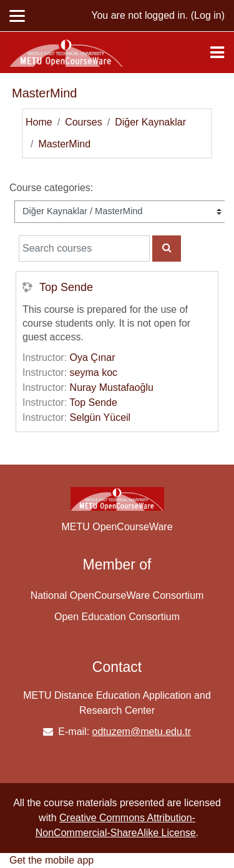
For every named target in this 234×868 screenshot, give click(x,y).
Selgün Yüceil (100, 417)
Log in (208, 15)
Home (39, 122)
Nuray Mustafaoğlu (112, 387)
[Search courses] (84, 249)
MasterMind (64, 144)
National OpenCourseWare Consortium (117, 595)
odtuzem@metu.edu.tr (142, 732)
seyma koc (94, 372)
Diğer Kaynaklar (150, 122)
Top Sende (66, 287)
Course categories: (51, 188)
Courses (84, 122)
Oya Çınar (93, 358)
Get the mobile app (51, 860)
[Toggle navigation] (217, 52)
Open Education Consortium (117, 617)
